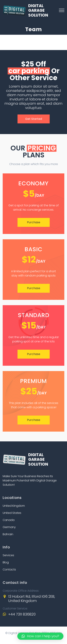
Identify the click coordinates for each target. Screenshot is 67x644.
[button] (40, 636)
